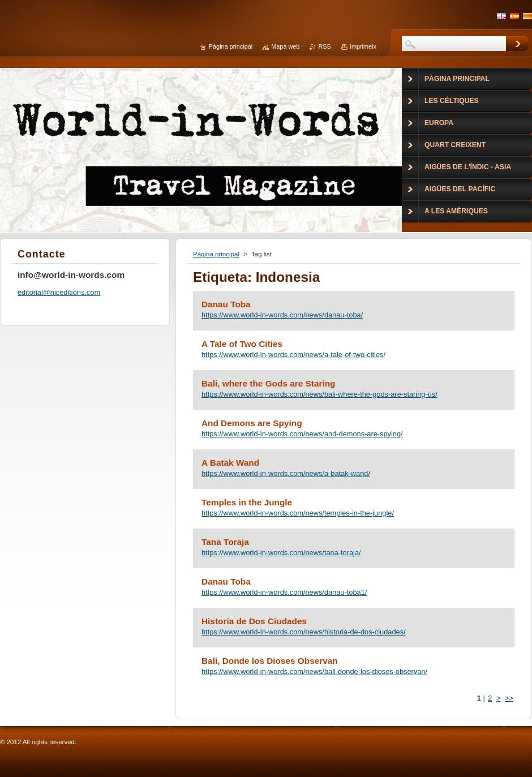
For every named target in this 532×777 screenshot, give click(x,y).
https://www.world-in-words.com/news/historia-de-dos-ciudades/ (304, 632)
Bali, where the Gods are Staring (268, 383)
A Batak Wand (230, 463)
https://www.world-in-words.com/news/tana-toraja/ (281, 553)
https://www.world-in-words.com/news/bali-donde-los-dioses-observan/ (314, 671)
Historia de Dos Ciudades (254, 621)
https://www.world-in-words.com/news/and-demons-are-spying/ (302, 434)
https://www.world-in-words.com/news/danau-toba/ (282, 315)
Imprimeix (363, 46)
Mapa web (285, 46)
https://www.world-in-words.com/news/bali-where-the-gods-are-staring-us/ (319, 394)
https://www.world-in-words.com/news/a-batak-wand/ (286, 473)
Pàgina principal (216, 254)
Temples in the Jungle (247, 502)
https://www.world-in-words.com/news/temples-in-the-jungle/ (298, 513)
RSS (324, 46)
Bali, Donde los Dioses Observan (270, 661)
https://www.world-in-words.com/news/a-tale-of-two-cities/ (293, 355)
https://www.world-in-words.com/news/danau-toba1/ (284, 592)
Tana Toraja (225, 542)
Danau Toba (226, 304)
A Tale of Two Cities (242, 344)
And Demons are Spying (252, 423)
